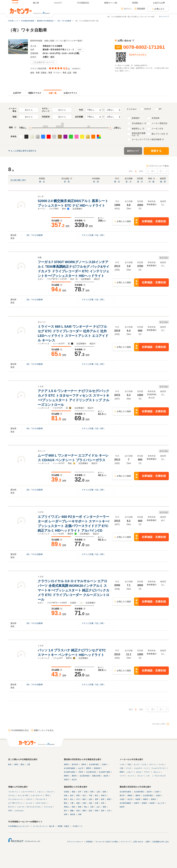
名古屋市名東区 (70, 772)
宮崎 (66, 814)
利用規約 (89, 842)
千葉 (90, 795)
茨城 (66, 795)
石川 (78, 799)
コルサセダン (19, 811)
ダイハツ (153, 764)
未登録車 (156, 118)
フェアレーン (13, 792)
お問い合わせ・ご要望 (141, 842)
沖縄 (80, 814)
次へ (162, 171)
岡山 (86, 807)
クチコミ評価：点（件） (93, 235)
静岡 (16, 764)
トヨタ (122, 764)
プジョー (140, 776)
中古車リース (78, 826)
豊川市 (122, 795)
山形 (98, 792)
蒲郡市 (66, 764)
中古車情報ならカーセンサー (19, 826)
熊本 (103, 811)
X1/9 (10, 811)
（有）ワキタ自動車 (34, 235)
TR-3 (47, 795)
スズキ (144, 764)
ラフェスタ (48, 807)
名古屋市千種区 (105, 772)
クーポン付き (157, 129)
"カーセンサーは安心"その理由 (107, 842)
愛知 (22, 764)
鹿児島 (73, 814)
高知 (78, 811)
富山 (72, 799)
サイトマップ (164, 17)
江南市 (157, 792)
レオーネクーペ (37, 795)
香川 (66, 811)
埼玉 (84, 795)
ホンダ (136, 764)
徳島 (104, 807)
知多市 (122, 807)
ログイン (128, 9)
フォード (131, 776)
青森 (73, 792)
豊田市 (74, 776)
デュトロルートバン (16, 799)
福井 (84, 799)
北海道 (66, 792)
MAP (80, 50)
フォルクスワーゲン (159, 768)
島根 (80, 807)
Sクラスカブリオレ (34, 807)
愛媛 (72, 811)
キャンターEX (23, 795)
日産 (129, 764)
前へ (153, 171)
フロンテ (50, 792)
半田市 (81, 772)
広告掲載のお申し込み (161, 842)
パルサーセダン (41, 803)
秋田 (92, 792)
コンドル (29, 803)
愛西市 (89, 768)
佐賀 (90, 811)
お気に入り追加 (124, 221)
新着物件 (136, 118)
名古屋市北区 (91, 772)
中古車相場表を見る (20, 730)
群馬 (78, 795)
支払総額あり (139, 123)
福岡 (84, 811)
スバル (161, 764)
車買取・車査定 (63, 826)
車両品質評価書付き (139, 134)
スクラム (11, 795)
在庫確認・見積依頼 (150, 221)
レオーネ (21, 807)
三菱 (121, 768)
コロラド (29, 799)
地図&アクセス (35, 93)
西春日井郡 (96, 776)
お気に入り (159, 9)
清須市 (106, 776)
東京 (97, 795)
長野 (97, 799)
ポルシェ (157, 772)
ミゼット (40, 792)
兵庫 (97, 803)
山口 (98, 807)
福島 (104, 792)
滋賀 (78, 803)
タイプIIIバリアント (15, 803)
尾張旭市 (97, 768)
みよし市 (161, 803)
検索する (156, 151)
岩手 (80, 792)
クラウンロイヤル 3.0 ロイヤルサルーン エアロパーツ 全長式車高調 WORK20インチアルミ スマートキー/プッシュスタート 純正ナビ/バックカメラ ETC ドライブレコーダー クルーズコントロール (74, 590)
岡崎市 (66, 776)
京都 (84, 803)
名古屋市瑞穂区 (70, 768)
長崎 (97, 811)
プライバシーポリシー (75, 842)
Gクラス (11, 807)
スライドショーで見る (159, 166)
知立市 (74, 780)
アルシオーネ (40, 799)
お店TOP (17, 93)
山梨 (90, 799)
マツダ (128, 768)
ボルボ (138, 772)
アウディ (147, 772)
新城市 (144, 803)
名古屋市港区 (94, 764)
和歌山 (66, 807)
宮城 (86, 792)
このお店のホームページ (44, 62)
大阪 (90, 803)
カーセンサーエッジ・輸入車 (44, 826)
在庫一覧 (53, 93)
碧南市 (153, 799)
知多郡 (138, 799)
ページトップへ (159, 724)
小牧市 (122, 799)
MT (160, 109)
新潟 (66, 799)
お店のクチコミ (70, 93)
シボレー (130, 772)
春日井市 (75, 764)
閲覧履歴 (141, 9)
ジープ (122, 776)
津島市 (84, 764)
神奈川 (104, 795)
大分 (109, 811)
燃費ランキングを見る (44, 730)
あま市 (81, 768)
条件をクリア (133, 151)
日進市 (104, 764)
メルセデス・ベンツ (141, 768)
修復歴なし (138, 129)
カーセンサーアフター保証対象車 (148, 139)
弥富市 (66, 780)
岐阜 (10, 764)
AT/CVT (148, 109)
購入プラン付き (160, 134)
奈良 (103, 803)
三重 (28, 764)
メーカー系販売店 (159, 123)
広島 (92, 807)
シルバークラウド (28, 792)
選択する (29, 110)
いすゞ (149, 776)
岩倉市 (137, 803)
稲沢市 (149, 792)
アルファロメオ (160, 776)
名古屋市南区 (85, 776)
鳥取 (73, 807)
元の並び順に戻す (18, 180)
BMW (122, 772)
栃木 (72, 795)
